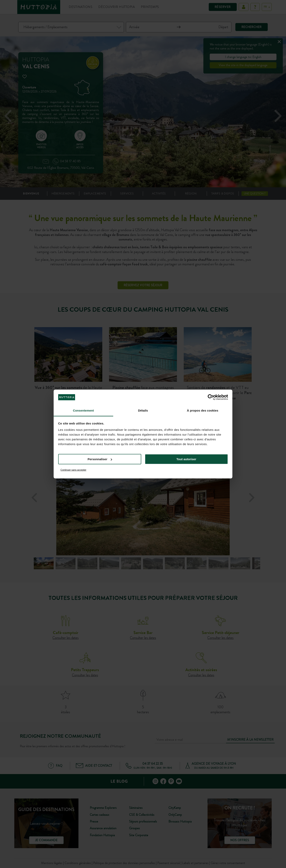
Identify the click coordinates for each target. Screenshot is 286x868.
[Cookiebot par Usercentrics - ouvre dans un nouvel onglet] (211, 397)
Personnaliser (100, 459)
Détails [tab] (143, 410)
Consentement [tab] (83, 410)
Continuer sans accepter (73, 470)
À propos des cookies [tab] (203, 410)
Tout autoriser (186, 459)
